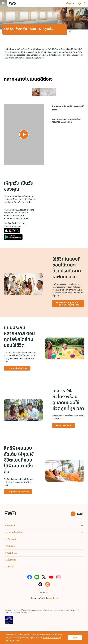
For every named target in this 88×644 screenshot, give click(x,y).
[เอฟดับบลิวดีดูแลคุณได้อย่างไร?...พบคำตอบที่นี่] (68, 304)
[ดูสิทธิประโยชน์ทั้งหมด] (18, 492)
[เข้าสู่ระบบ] (70, 3)
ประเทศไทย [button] (52, 598)
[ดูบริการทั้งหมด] (64, 426)
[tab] (36, 92)
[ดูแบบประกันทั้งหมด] (17, 368)
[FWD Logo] (12, 4)
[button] (70, 3)
